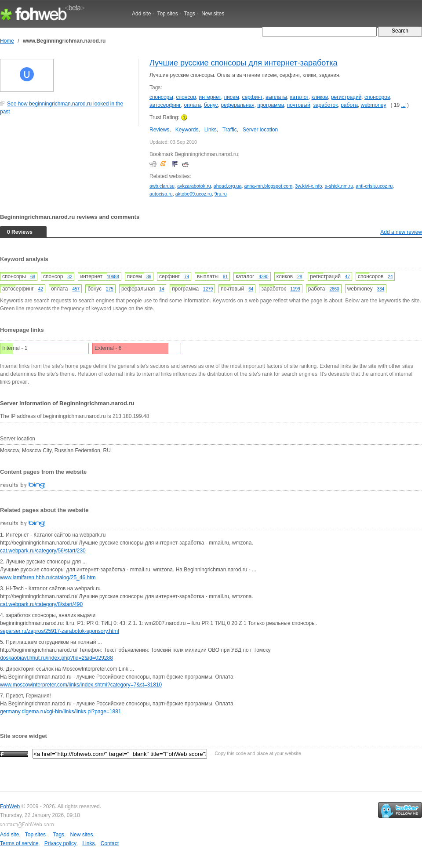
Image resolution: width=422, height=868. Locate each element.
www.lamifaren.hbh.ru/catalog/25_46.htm (48, 577)
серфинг (252, 97)
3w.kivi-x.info (308, 186)
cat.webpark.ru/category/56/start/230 (43, 551)
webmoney (374, 105)
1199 (295, 289)
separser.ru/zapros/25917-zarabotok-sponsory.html (60, 631)
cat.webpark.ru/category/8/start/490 (41, 604)
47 (347, 277)
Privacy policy (60, 843)
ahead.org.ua (228, 186)
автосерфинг (165, 105)
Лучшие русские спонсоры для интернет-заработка (243, 63)
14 (162, 289)
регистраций (346, 97)
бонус (211, 105)
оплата (192, 105)
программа (271, 105)
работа (349, 105)
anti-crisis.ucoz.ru (374, 186)
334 (381, 289)
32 (70, 277)
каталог (299, 97)
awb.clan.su (162, 186)
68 (33, 277)
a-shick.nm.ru (339, 186)
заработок (325, 105)
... (404, 105)
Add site (141, 14)
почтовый (299, 105)
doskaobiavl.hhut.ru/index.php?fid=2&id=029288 (56, 658)
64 (251, 289)
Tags (190, 14)
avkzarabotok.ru (194, 186)
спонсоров (377, 97)
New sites (213, 14)
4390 (263, 277)
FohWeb (10, 806)
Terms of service (19, 843)
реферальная (237, 105)
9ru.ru (221, 194)
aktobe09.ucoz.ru (194, 194)
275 (110, 289)
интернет (210, 97)
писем (232, 97)
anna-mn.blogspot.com (269, 186)
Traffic (230, 130)
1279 (208, 289)
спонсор (186, 97)
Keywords (187, 130)
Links (211, 130)
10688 (113, 277)
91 (225, 277)
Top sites (167, 14)
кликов (320, 97)
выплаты (276, 97)
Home (7, 41)
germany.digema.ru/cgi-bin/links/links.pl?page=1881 (61, 712)
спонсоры (161, 97)
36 (149, 277)
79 (187, 277)
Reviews (159, 130)
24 (390, 277)
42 (41, 289)
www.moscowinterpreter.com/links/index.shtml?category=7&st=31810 (81, 685)
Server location (260, 130)
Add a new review (401, 232)
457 (76, 289)
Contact (110, 843)
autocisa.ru (161, 194)
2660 (334, 289)
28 (300, 277)
